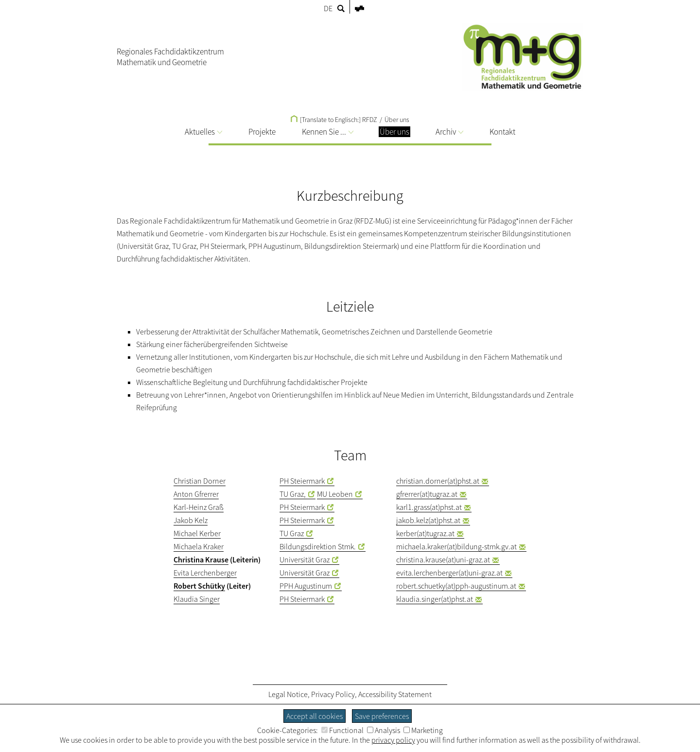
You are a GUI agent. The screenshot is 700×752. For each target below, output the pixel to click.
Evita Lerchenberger (205, 573)
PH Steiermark (302, 481)
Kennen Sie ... (328, 132)
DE (328, 8)
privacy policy (393, 740)
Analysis (384, 730)
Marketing (423, 730)
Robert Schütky (199, 586)
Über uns (397, 120)
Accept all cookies (315, 716)
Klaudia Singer (197, 599)
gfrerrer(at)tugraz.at (427, 494)
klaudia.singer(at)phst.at (435, 599)
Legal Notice (288, 694)
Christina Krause (201, 560)
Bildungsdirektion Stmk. (318, 546)
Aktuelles (203, 132)
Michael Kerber (197, 533)
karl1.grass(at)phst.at (429, 507)
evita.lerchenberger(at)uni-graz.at (449, 573)
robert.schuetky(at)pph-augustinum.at (456, 586)
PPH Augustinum (306, 586)
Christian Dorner (200, 481)
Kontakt (502, 132)
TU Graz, (293, 494)
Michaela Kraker (199, 546)
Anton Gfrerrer (196, 494)
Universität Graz (305, 560)
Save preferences (382, 716)
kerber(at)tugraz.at (425, 533)
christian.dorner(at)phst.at (438, 481)
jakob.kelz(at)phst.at (428, 520)
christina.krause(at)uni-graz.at (443, 560)
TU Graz (292, 533)
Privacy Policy (333, 694)
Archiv (449, 132)
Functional (342, 730)
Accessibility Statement (395, 694)
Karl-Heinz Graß (199, 507)
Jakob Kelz (191, 520)
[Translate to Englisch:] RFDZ (334, 120)
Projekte (262, 132)
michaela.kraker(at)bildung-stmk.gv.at (456, 546)
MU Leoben (335, 494)
